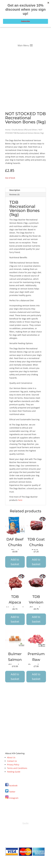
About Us (11, 757)
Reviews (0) (14, 194)
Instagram (12, 798)
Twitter (10, 792)
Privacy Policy (13, 765)
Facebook (13, 786)
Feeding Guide (14, 772)
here (20, 500)
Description (15, 190)
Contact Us (12, 761)
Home (8, 130)
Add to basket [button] (15, 562)
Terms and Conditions (17, 768)
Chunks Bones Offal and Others (24, 130)
